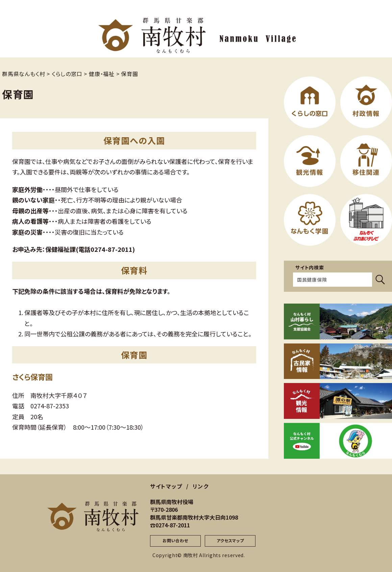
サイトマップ (166, 486)
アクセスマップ (230, 540)
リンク (201, 486)
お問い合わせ (175, 540)
